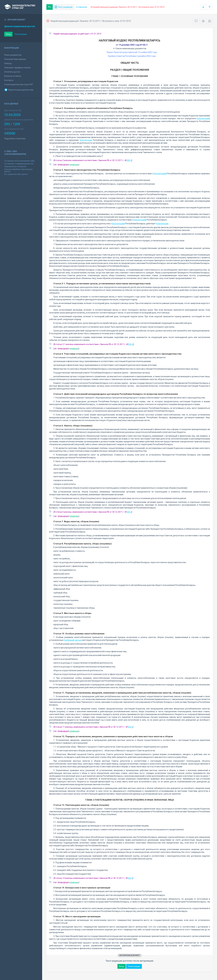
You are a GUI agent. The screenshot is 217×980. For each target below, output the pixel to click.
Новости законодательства (19, 90)
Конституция (162, 224)
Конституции (86, 140)
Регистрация (21, 34)
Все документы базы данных (16, 174)
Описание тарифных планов (17, 68)
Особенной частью (73, 640)
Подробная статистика (15, 139)
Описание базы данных (15, 59)
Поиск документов (13, 55)
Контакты (9, 80)
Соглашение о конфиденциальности (19, 164)
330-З (129, 160)
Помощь (8, 63)
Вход (8, 34)
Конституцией (203, 118)
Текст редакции (63, 7)
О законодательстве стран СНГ (19, 84)
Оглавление (82, 7)
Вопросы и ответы (13, 76)
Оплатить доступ (12, 72)
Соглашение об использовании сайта (19, 161)
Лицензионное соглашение (15, 167)
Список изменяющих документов (130, 48)
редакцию (74, 165)
